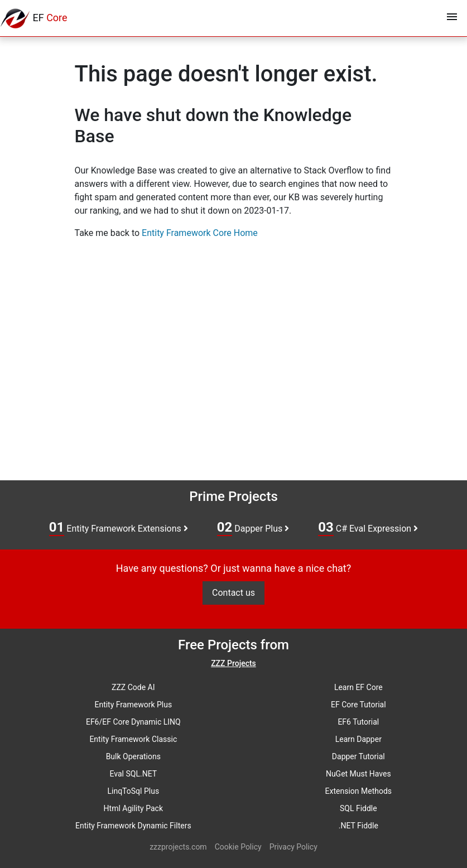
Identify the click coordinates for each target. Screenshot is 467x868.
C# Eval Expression (368, 528)
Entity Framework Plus (133, 705)
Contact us (233, 593)
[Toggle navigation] (452, 18)
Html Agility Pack (133, 808)
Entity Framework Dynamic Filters (133, 826)
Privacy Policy (293, 847)
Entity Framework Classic (133, 739)
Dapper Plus (253, 528)
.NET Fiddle (358, 826)
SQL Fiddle (358, 808)
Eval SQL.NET (134, 774)
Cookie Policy (238, 847)
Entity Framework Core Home (200, 233)
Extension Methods (359, 791)
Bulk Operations (133, 756)
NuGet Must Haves (358, 774)
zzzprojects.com (178, 847)
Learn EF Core (358, 687)
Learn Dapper (358, 739)
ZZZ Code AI (133, 687)
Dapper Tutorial (358, 756)
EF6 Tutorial (358, 722)
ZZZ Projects (233, 663)
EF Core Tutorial (358, 705)
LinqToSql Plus (133, 791)
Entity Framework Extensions (119, 528)
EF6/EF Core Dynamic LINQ (133, 722)
